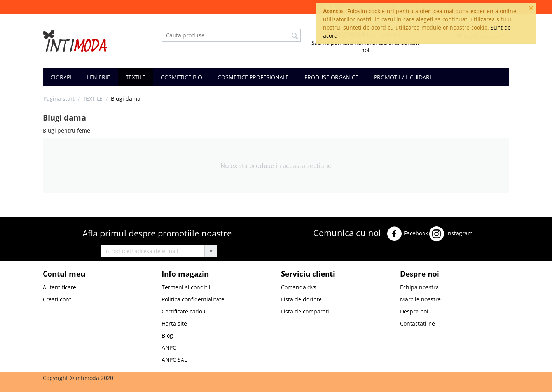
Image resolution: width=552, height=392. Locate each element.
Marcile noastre (420, 299)
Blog (167, 335)
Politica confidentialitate (193, 299)
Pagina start (59, 99)
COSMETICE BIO (182, 77)
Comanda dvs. (300, 287)
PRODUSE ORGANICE (331, 77)
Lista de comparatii (306, 311)
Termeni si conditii (186, 287)
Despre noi (414, 311)
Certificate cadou (184, 311)
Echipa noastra (419, 287)
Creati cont (57, 299)
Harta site (174, 323)
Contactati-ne (417, 323)
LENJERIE (99, 77)
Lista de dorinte (301, 299)
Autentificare (59, 287)
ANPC (169, 347)
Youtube (327, 254)
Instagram (451, 234)
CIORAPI (61, 77)
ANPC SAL (174, 360)
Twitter (486, 232)
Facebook (407, 234)
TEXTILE (135, 77)
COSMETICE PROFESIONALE (253, 77)
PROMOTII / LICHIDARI (403, 77)
